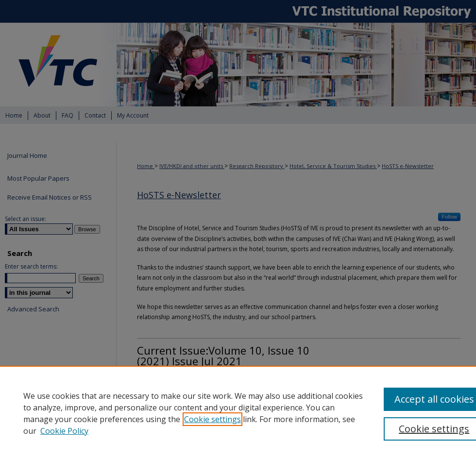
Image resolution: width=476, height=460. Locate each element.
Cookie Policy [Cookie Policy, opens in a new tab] (64, 431)
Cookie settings (212, 419)
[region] (238, 413)
